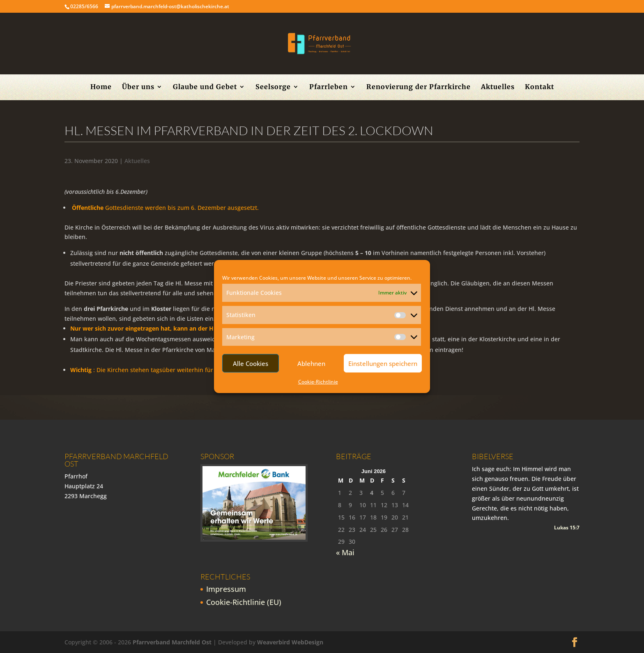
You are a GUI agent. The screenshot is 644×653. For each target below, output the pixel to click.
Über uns (138, 87)
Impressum (226, 589)
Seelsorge (273, 87)
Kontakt (539, 87)
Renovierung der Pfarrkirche (419, 87)
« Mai (345, 552)
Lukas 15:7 (567, 528)
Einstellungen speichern (383, 363)
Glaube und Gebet (205, 87)
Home (101, 87)
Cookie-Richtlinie (318, 382)
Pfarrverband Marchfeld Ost (172, 642)
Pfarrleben (329, 87)
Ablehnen (311, 363)
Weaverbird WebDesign (290, 642)
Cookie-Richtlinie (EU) (244, 602)
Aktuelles (498, 87)
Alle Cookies (251, 363)
